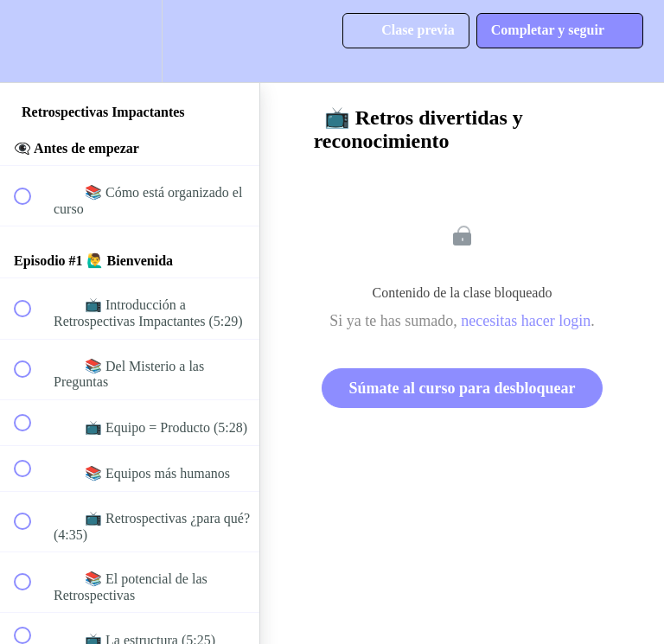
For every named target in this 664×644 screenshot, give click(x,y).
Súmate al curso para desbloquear (462, 388)
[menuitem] (130, 41)
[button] (32, 41)
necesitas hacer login (526, 321)
